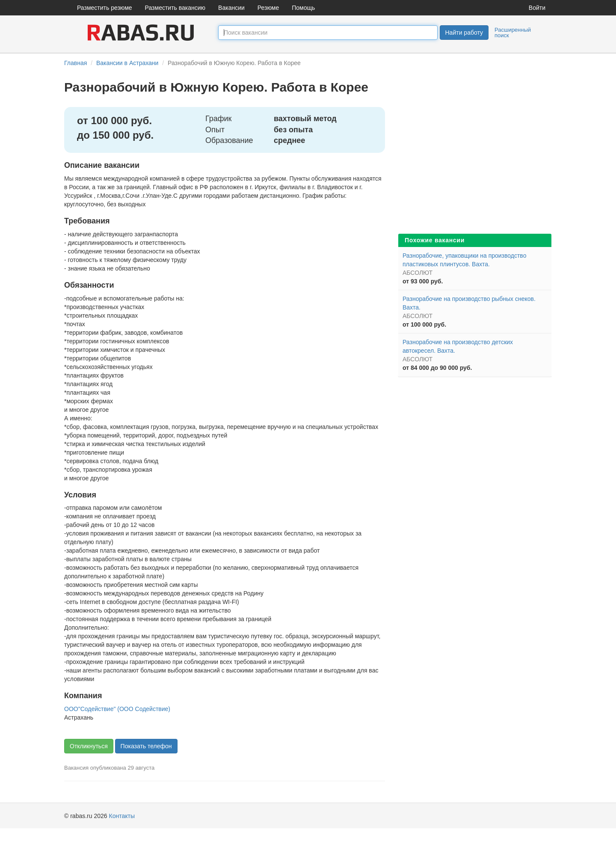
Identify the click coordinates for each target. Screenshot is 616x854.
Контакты (122, 816)
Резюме (268, 8)
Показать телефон (146, 746)
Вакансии (231, 8)
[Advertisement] (475, 167)
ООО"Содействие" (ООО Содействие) (117, 709)
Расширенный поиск (513, 33)
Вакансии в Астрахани (127, 63)
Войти (537, 8)
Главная (76, 63)
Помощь (303, 8)
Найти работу (464, 33)
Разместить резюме (105, 8)
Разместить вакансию (175, 8)
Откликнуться (89, 746)
